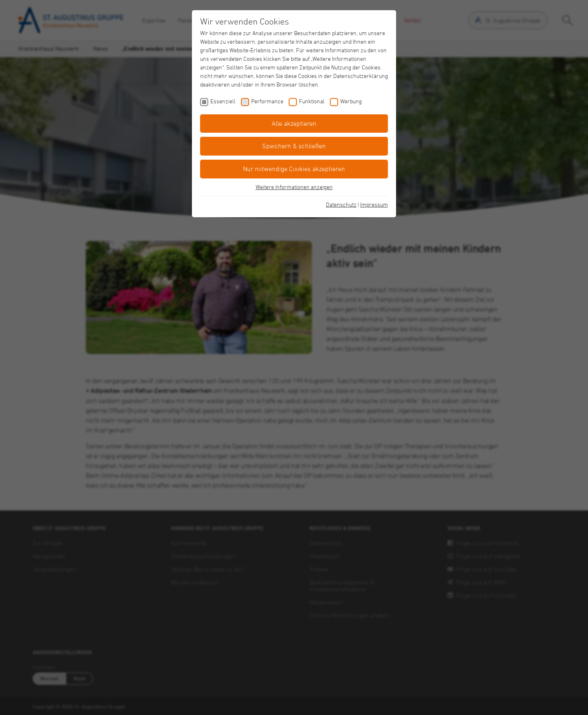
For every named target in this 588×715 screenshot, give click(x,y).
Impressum (374, 204)
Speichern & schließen (294, 146)
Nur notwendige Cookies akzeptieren (294, 169)
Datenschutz (341, 204)
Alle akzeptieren (294, 123)
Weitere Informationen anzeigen (294, 187)
